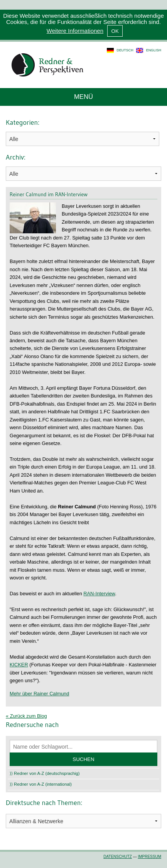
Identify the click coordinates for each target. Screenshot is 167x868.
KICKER (19, 665)
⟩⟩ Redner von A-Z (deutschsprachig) (45, 773)
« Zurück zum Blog (26, 716)
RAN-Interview (99, 594)
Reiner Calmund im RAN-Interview (49, 194)
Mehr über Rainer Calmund (39, 694)
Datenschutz (118, 857)
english (154, 50)
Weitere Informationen (75, 31)
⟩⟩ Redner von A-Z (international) (41, 784)
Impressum (149, 857)
